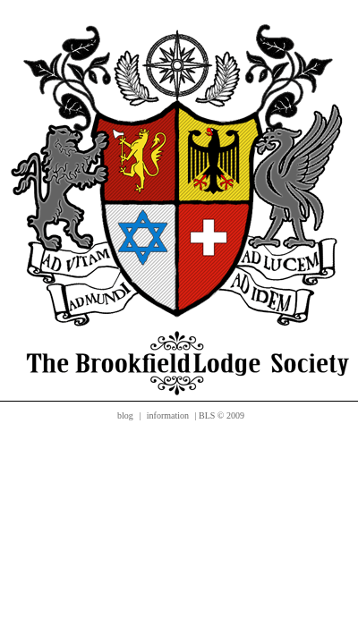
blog (125, 415)
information (168, 415)
